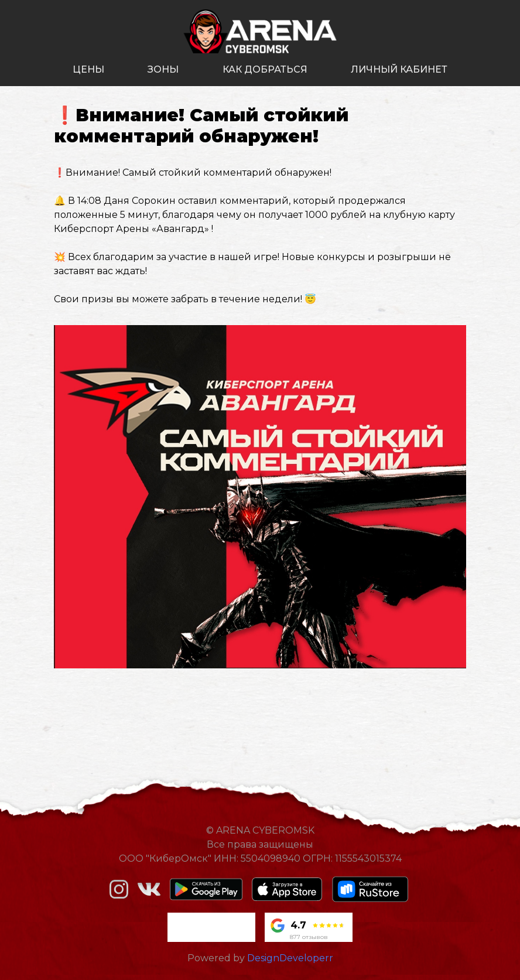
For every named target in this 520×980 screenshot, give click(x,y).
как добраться (265, 69)
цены (88, 69)
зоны (163, 69)
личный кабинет (399, 69)
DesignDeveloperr (290, 958)
